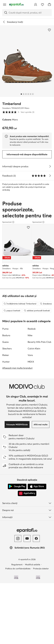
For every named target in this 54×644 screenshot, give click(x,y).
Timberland (12, 104)
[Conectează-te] (36, 5)
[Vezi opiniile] (50, 176)
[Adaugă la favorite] (49, 30)
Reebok (32, 462)
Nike (30, 468)
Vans (30, 488)
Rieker (6, 488)
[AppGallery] (27, 627)
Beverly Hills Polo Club (39, 475)
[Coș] (49, 5)
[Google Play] (17, 620)
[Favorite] (42, 5)
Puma (5, 462)
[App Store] (37, 620)
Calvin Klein (34, 482)
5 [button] (18, 112)
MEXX (31, 495)
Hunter (6, 495)
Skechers (7, 482)
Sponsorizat (8, 286)
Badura (6, 468)
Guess (5, 475)
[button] (27, 61)
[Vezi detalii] (50, 166)
